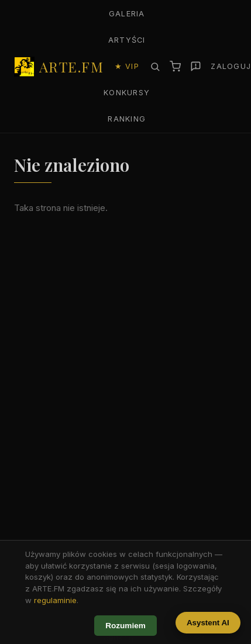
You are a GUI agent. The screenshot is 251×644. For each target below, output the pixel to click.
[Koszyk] (175, 66)
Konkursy (127, 93)
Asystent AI (208, 623)
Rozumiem (125, 626)
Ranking (127, 119)
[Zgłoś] (196, 66)
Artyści (127, 40)
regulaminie (55, 600)
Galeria (127, 14)
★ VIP (127, 66)
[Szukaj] (155, 67)
